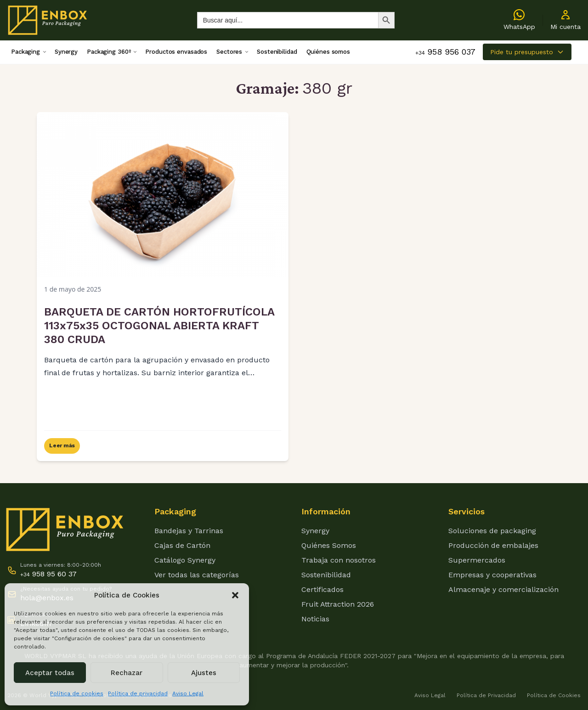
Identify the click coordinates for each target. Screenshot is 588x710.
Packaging (25, 52)
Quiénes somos (328, 52)
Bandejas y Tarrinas (189, 531)
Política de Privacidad (486, 695)
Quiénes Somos (329, 545)
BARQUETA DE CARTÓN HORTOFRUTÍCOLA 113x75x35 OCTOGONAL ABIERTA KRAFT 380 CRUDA (159, 326)
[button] (235, 595)
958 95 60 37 (48, 574)
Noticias (315, 619)
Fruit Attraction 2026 (338, 604)
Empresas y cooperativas (492, 575)
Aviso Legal (188, 693)
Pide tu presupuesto (527, 52)
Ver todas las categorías (197, 575)
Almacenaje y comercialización (503, 589)
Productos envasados (176, 52)
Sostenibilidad (277, 52)
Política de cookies (77, 693)
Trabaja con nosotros (339, 560)
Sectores (229, 52)
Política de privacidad (138, 693)
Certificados (322, 589)
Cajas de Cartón (182, 545)
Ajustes (204, 673)
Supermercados (477, 560)
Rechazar (127, 673)
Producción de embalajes (493, 545)
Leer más (62, 445)
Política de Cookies (554, 695)
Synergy (66, 52)
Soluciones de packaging (492, 531)
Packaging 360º (109, 52)
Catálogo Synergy (185, 560)
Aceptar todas (50, 673)
